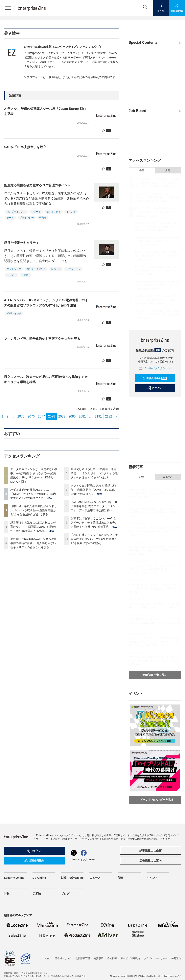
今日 (142, 170)
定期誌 (37, 894)
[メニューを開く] (8, 8)
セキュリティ (54, 212)
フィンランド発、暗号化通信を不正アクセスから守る (42, 339)
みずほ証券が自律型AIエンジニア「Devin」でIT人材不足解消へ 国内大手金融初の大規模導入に (33, 494)
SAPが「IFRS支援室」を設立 (25, 147)
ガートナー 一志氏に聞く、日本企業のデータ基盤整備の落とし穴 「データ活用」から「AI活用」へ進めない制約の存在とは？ (154, 642)
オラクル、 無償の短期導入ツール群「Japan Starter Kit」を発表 (46, 111)
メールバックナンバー (155, 368)
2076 (31, 416)
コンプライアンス (16, 212)
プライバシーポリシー (156, 958)
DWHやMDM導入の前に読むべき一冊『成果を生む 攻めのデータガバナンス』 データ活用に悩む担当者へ (94, 506)
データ (10, 218)
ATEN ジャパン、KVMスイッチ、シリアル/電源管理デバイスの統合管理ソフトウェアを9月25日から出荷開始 (46, 303)
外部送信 (176, 958)
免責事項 (99, 958)
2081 (82, 416)
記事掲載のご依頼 (150, 851)
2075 (21, 416)
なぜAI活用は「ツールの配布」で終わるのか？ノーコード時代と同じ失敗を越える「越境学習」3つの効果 (155, 588)
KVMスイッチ (14, 313)
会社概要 (112, 958)
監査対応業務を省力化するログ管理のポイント (37, 185)
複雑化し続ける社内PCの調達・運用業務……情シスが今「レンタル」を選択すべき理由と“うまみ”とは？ (94, 473)
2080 (72, 416)
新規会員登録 (154, 378)
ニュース (168, 477)
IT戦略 (43, 218)
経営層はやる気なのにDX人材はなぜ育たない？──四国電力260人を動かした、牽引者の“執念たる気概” (34, 527)
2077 (41, 416)
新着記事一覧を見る (155, 675)
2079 (62, 416)
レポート (36, 212)
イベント (71, 212)
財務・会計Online (72, 878)
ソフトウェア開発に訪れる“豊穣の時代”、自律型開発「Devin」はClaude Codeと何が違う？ (93, 490)
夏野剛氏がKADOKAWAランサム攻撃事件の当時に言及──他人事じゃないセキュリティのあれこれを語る (34, 543)
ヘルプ (47, 958)
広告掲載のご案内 (150, 861)
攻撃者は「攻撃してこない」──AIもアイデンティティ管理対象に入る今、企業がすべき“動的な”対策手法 (94, 523)
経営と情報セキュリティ (21, 243)
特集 (7, 894)
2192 (109, 416)
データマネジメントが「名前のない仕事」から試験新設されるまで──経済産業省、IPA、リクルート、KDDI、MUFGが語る (158, 183)
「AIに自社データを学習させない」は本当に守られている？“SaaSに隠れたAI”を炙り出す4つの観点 (94, 539)
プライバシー (27, 218)
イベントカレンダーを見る (154, 800)
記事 (142, 477)
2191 (98, 416)
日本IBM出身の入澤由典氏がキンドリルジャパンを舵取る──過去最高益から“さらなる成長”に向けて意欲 (34, 510)
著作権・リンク (63, 958)
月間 (168, 170)
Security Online (14, 878)
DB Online (39, 878)
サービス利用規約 (130, 958)
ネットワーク (14, 269)
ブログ (65, 894)
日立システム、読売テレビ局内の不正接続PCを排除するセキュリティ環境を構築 (46, 379)
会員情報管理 (83, 958)
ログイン (154, 388)
